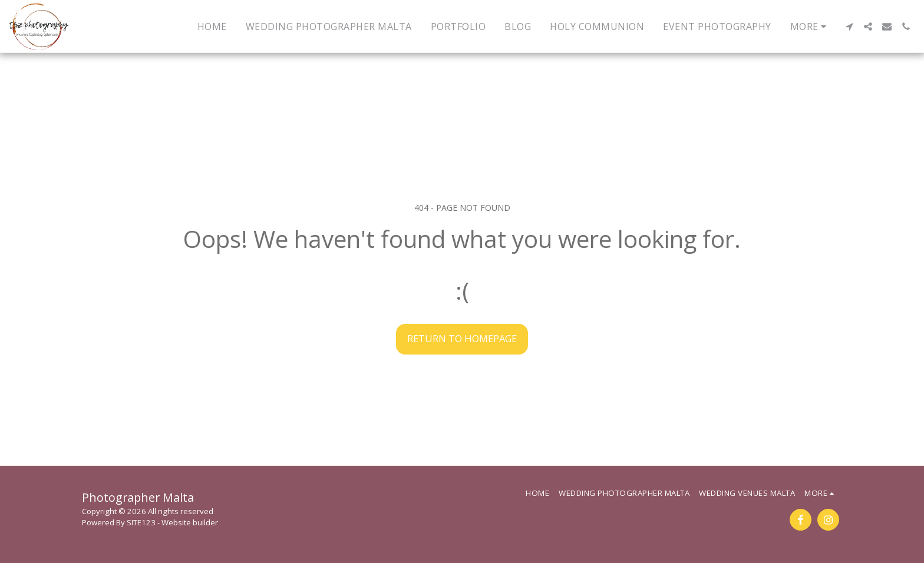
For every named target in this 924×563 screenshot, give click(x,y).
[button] (849, 27)
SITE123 (141, 522)
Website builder (190, 522)
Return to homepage (462, 338)
